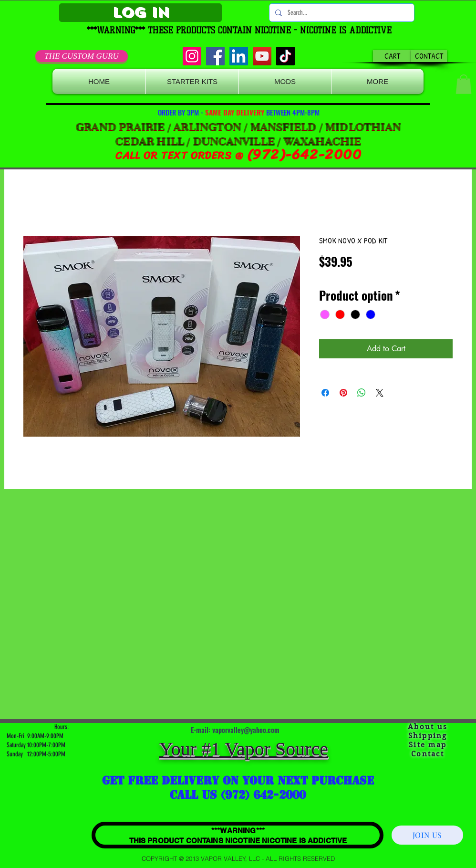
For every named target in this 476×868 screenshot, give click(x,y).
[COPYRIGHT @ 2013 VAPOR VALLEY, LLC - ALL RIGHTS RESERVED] (238, 858)
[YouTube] (262, 56)
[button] (464, 84)
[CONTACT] (429, 56)
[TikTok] (285, 56)
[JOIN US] (427, 835)
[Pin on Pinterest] (343, 393)
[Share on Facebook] (325, 393)
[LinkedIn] (239, 56)
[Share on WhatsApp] (362, 393)
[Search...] (341, 13)
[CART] (392, 56)
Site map (428, 745)
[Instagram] (192, 56)
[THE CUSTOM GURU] (82, 56)
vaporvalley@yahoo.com (246, 730)
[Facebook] (215, 56)
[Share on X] (380, 393)
